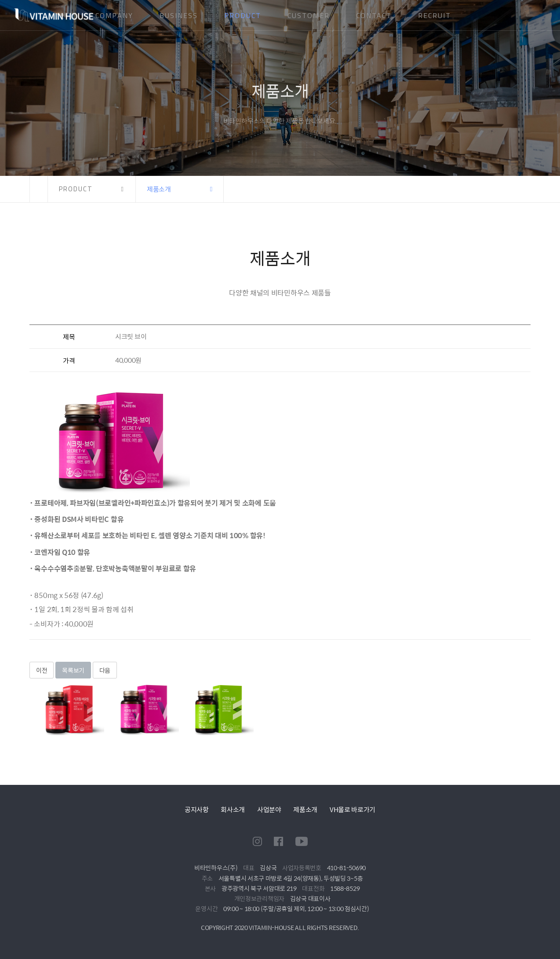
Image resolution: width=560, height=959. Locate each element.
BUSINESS (179, 15)
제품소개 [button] (159, 189)
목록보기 (73, 670)
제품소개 (305, 809)
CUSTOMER (309, 15)
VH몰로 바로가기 (353, 809)
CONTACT (374, 15)
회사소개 (233, 809)
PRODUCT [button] (76, 189)
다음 (105, 670)
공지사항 (197, 809)
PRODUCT (243, 15)
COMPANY (114, 15)
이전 (42, 670)
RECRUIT (435, 15)
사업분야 (269, 809)
